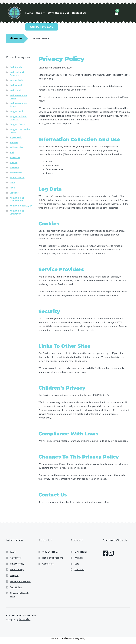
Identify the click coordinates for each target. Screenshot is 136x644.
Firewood (15, 158)
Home (29, 13)
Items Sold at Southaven (17, 212)
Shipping (15, 576)
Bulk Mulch (16, 67)
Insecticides (16, 173)
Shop (39, 13)
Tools (12, 188)
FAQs (13, 552)
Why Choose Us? (59, 13)
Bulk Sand (15, 90)
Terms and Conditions (61, 638)
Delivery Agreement (20, 582)
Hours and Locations (53, 558)
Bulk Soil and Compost (17, 74)
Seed (12, 183)
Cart (77, 564)
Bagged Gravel (18, 124)
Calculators (16, 558)
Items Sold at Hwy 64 (21, 206)
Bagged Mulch (18, 111)
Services (14, 193)
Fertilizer (14, 168)
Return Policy (17, 570)
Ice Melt (14, 142)
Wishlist (79, 558)
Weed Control (17, 178)
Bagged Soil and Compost (19, 118)
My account (81, 552)
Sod (12, 152)
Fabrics (14, 163)
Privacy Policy (17, 564)
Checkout (79, 570)
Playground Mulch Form (19, 595)
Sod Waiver (16, 587)
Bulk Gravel (16, 85)
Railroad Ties (17, 147)
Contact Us (79, 13)
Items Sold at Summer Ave (17, 199)
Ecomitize (25, 620)
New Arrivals (16, 80)
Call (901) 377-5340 (42, 27)
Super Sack (16, 137)
